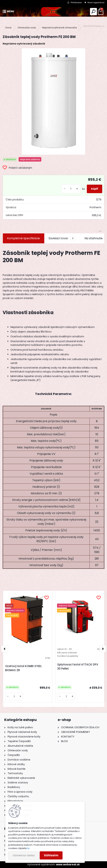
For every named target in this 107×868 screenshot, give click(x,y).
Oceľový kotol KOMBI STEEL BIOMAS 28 (23, 668)
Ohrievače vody (27, 28)
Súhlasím (51, 855)
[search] (93, 12)
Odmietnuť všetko (24, 855)
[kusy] (71, 189)
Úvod (8, 28)
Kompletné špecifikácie (23, 238)
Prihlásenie (76, 2)
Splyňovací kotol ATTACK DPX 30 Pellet (78, 667)
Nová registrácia (96, 2)
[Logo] (54, 12)
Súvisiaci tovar (62, 238)
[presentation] (5, 649)
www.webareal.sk (68, 864)
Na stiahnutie (94, 238)
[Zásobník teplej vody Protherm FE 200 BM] (54, 101)
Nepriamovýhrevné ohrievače (60, 28)
